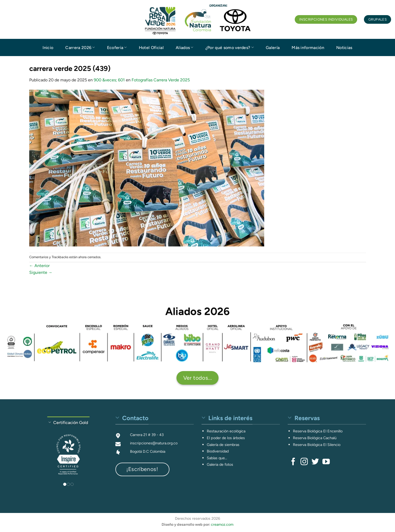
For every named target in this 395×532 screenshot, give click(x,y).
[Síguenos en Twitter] (315, 462)
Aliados (185, 47)
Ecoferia (117, 47)
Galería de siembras (223, 445)
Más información (308, 48)
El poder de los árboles (226, 438)
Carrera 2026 (80, 47)
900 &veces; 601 (109, 80)
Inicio (48, 48)
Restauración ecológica (226, 431)
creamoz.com (222, 524)
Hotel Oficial (151, 48)
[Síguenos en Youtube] (326, 462)
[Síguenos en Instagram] (304, 462)
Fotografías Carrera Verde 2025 (161, 80)
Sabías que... (217, 458)
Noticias (344, 48)
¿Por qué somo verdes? (230, 47)
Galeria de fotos (220, 464)
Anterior (39, 266)
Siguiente (41, 272)
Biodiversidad (218, 451)
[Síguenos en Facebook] (293, 462)
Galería (273, 48)
